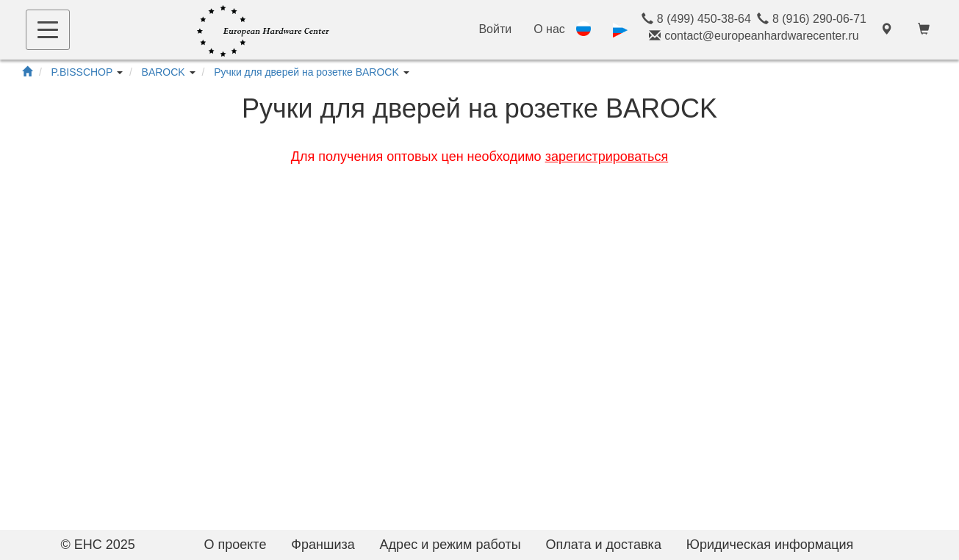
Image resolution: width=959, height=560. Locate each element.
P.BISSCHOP (82, 72)
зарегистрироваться (607, 157)
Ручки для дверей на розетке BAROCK (306, 72)
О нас (549, 29)
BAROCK (164, 72)
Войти (495, 29)
